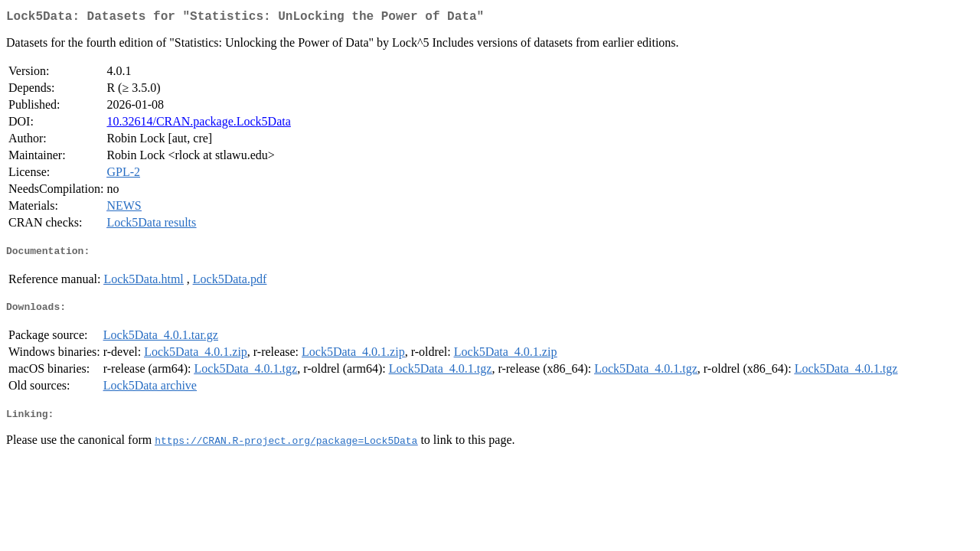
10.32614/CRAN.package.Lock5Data (198, 124)
